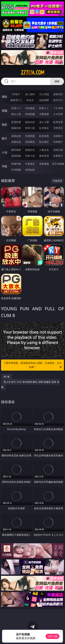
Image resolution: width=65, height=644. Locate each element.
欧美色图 (44, 136)
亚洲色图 (30, 136)
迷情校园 (16, 156)
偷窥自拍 (16, 136)
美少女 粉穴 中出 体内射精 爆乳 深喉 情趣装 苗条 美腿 (30, 384)
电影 (5, 125)
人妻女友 (44, 150)
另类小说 (30, 156)
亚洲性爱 (16, 122)
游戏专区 (58, 94)
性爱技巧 (58, 156)
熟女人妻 (16, 114)
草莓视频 (44, 164)
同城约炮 (16, 164)
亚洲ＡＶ (16, 108)
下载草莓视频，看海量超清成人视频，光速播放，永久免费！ (33, 365)
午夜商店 (30, 164)
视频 (5, 111)
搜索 (57, 81)
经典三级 (30, 128)
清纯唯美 (30, 142)
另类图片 (58, 142)
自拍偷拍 (30, 108)
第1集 (7, 377)
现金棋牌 (44, 100)
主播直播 (44, 114)
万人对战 (44, 94)
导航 (5, 166)
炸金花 (30, 100)
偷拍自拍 (30, 122)
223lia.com (33, 73)
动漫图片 (58, 136)
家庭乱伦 (30, 150)
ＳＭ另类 (58, 114)
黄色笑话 (44, 156)
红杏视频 (16, 170)
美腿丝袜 (16, 142)
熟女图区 (44, 142)
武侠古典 (58, 150)
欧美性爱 (58, 122)
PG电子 (16, 94)
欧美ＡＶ (44, 108)
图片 (5, 138)
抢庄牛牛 (58, 100)
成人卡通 (44, 122)
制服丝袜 (16, 128)
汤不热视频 (58, 164)
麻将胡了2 (16, 100)
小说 (5, 152)
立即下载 (53, 636)
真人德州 (30, 94)
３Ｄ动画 (58, 108)
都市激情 (16, 150)
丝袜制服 (30, 114)
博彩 (5, 97)
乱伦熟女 (44, 128)
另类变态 (58, 128)
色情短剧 (30, 170)
